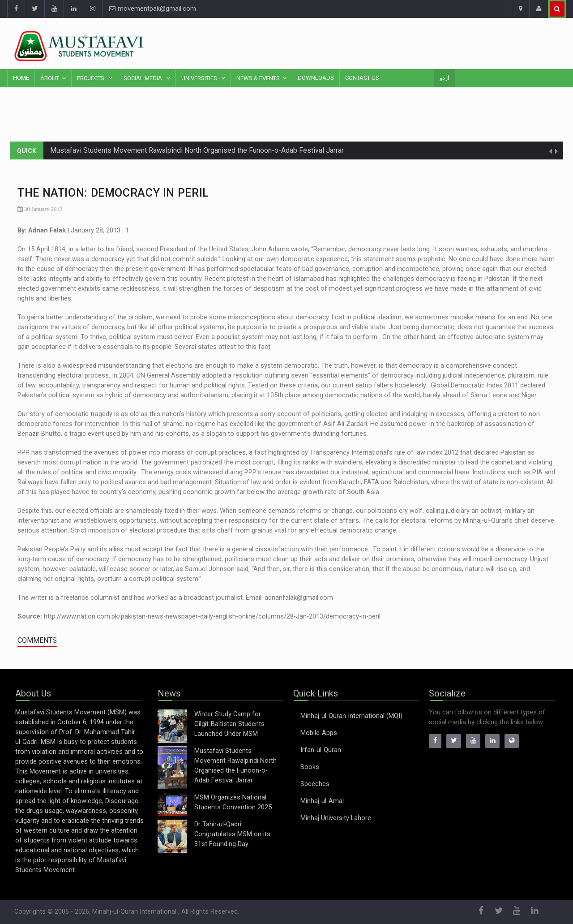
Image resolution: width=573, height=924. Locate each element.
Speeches (315, 784)
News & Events (258, 78)
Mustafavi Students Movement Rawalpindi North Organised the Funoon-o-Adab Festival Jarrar (197, 150)
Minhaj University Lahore (336, 818)
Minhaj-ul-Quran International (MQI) (351, 716)
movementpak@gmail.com (153, 9)
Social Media (143, 78)
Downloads (316, 78)
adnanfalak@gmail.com (299, 598)
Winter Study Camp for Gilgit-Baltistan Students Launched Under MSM (229, 724)
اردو (445, 78)
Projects (91, 78)
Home (21, 78)
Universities (200, 78)
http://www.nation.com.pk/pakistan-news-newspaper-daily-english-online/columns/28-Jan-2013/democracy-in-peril (212, 617)
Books (310, 767)
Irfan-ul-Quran (321, 750)
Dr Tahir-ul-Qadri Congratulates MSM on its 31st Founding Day (232, 834)
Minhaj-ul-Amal (322, 801)
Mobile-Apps (319, 733)
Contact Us (362, 78)
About (50, 78)
